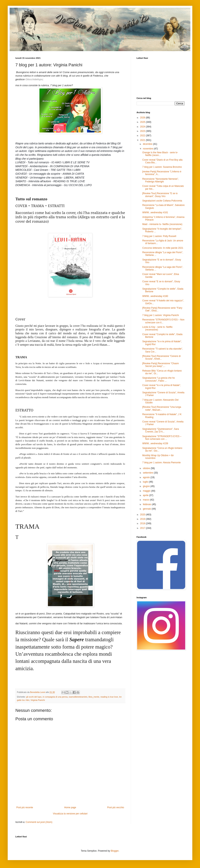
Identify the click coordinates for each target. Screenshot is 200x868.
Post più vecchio (116, 807)
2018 (143, 523)
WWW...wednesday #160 (155, 296)
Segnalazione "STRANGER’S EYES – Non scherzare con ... (162, 438)
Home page (70, 807)
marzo (146, 500)
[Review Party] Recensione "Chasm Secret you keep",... (161, 365)
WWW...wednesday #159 (155, 443)
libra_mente (94, 697)
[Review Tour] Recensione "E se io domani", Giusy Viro (160, 195)
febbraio (147, 504)
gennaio (147, 509)
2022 (143, 136)
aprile (146, 495)
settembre (148, 473)
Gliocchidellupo (34, 79)
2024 (143, 127)
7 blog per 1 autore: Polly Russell (159, 236)
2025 (143, 122)
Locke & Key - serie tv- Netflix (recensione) (157, 328)
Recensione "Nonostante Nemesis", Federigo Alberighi (161, 180)
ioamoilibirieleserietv (78, 697)
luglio (146, 482)
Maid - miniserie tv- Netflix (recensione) (162, 224)
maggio (147, 491)
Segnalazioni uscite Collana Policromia (162, 201)
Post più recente (25, 807)
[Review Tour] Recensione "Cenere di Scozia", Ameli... (161, 357)
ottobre (147, 468)
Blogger (115, 851)
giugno (147, 486)
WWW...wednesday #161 (155, 212)
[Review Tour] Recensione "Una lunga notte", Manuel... (162, 408)
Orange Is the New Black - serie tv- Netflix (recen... (160, 154)
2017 (143, 528)
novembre (148, 149)
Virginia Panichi (38, 700)
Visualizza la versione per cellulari (70, 814)
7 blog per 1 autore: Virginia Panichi (161, 315)
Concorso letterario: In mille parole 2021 (163, 248)
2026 (143, 118)
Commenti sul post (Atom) (39, 822)
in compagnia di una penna (55, 697)
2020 (143, 515)
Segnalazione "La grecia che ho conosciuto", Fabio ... (159, 379)
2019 (143, 519)
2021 (143, 140)
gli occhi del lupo (34, 697)
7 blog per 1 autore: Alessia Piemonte (161, 463)
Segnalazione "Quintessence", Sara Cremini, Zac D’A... (161, 430)
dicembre (148, 144)
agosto (147, 477)
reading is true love (109, 697)
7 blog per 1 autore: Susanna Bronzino (162, 167)
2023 (143, 131)
